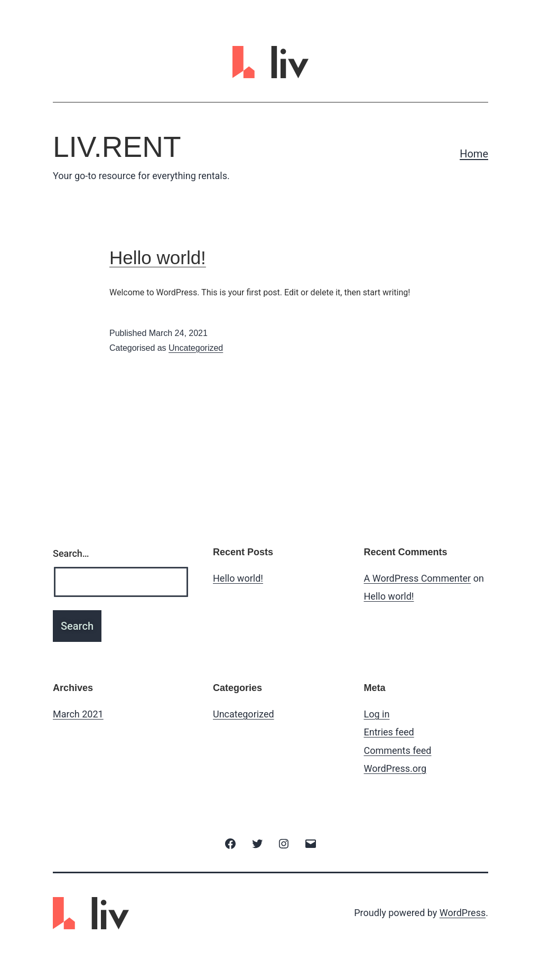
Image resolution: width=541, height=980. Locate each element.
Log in (377, 714)
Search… (71, 553)
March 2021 (78, 714)
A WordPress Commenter (418, 578)
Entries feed (389, 732)
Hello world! (158, 258)
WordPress (463, 913)
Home (474, 154)
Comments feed (398, 750)
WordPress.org (395, 768)
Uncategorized (196, 348)
